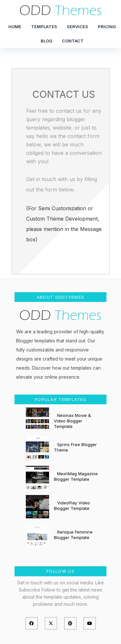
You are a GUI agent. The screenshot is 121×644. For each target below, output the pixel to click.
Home (15, 27)
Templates (44, 27)
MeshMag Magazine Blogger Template (76, 476)
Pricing (107, 27)
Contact (73, 41)
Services (77, 27)
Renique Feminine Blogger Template (73, 535)
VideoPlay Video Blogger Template (72, 506)
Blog (46, 41)
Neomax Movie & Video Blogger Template (72, 421)
